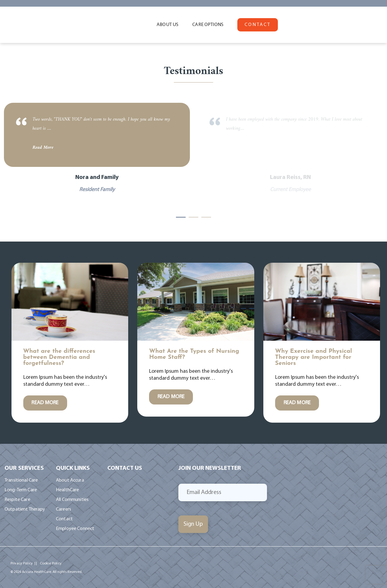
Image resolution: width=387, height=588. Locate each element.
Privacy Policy (22, 564)
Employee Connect (75, 529)
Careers (63, 509)
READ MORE (45, 403)
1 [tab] (181, 217)
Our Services (24, 468)
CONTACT (258, 25)
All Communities (72, 500)
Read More (43, 148)
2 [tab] (193, 217)
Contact (64, 519)
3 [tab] (206, 217)
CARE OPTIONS (208, 25)
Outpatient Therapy (25, 509)
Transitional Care (21, 480)
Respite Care (17, 500)
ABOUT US (167, 25)
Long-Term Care (21, 490)
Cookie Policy (51, 564)
